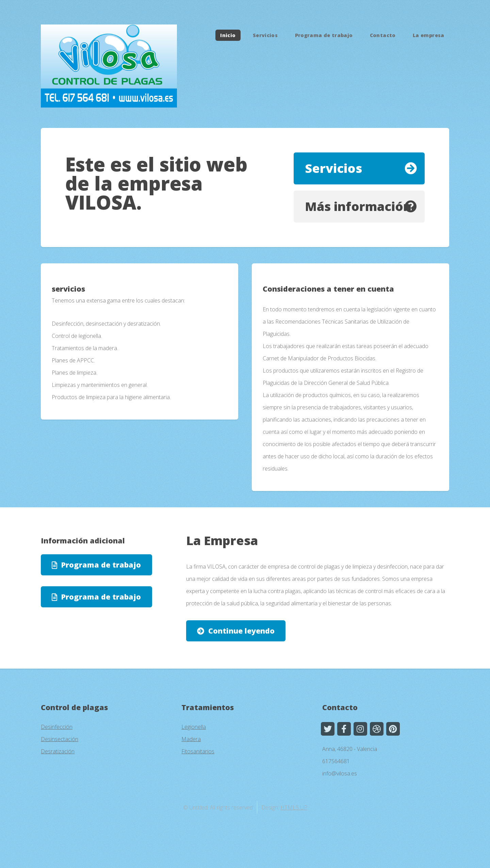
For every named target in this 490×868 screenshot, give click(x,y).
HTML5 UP (294, 807)
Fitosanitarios (198, 751)
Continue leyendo (241, 631)
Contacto (383, 35)
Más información (358, 206)
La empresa (429, 35)
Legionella (194, 727)
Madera (191, 739)
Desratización (58, 751)
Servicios (265, 35)
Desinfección (57, 727)
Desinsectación (60, 739)
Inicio (228, 35)
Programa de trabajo (324, 35)
